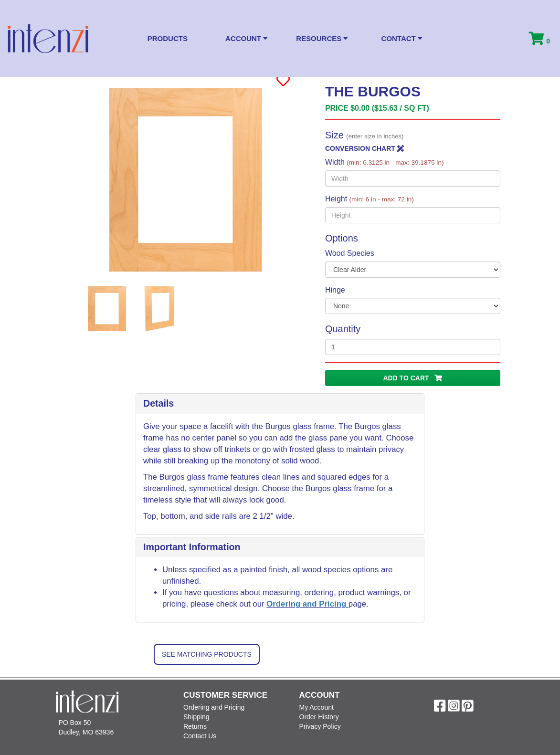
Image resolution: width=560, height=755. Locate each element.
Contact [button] (402, 38)
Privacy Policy (320, 726)
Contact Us (200, 736)
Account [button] (246, 38)
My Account (317, 707)
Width (385, 162)
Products (168, 38)
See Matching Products (207, 654)
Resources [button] (322, 38)
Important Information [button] (192, 547)
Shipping (196, 717)
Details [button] (158, 403)
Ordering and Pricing (307, 604)
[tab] (280, 404)
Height (370, 199)
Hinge (335, 290)
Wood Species (350, 253)
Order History (319, 717)
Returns (195, 726)
